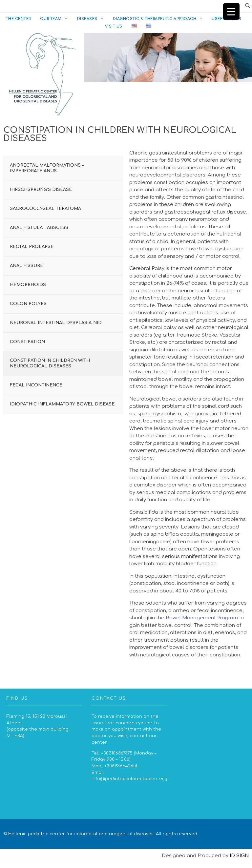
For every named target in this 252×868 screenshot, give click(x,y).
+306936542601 (121, 766)
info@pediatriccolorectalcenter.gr (130, 779)
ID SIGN (239, 856)
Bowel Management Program (202, 618)
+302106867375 (117, 753)
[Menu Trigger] (231, 11)
